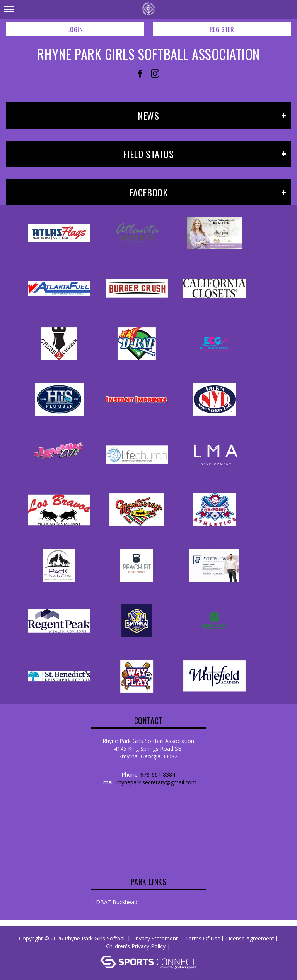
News (148, 115)
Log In (183, 946)
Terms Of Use (203, 938)
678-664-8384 (158, 775)
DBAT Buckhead (117, 902)
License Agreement (250, 938)
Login (75, 29)
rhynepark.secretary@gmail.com (156, 782)
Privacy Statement (155, 938)
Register (222, 29)
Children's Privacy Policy (136, 946)
